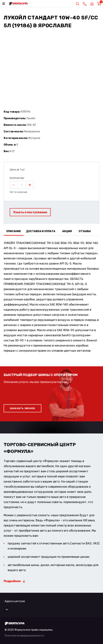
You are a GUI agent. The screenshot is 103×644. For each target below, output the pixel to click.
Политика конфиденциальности (24, 636)
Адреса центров (15, 601)
